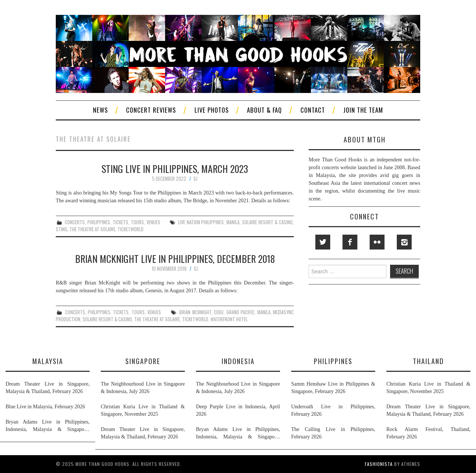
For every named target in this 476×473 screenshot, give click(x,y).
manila (233, 222)
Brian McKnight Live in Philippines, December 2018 (175, 258)
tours (137, 222)
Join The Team (363, 110)
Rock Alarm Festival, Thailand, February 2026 (428, 433)
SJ (195, 179)
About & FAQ (264, 110)
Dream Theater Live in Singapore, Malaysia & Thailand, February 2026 (48, 388)
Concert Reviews (151, 110)
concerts (75, 222)
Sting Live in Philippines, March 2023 (175, 168)
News (100, 110)
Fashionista (379, 464)
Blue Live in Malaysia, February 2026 (45, 407)
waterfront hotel (229, 319)
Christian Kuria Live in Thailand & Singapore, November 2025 (143, 410)
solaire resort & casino (267, 222)
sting (62, 229)
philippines (99, 222)
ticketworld (131, 229)
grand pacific (240, 312)
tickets (120, 222)
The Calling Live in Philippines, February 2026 (333, 433)
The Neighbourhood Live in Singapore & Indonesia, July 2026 (143, 388)
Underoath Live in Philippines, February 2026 (333, 410)
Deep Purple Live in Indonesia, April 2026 (238, 410)
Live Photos (212, 110)
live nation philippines (201, 222)
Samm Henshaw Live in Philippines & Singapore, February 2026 (333, 388)
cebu (219, 312)
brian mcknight (195, 312)
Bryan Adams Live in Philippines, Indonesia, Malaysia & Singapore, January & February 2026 (48, 426)
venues (153, 222)
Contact (313, 110)
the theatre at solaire (92, 229)
